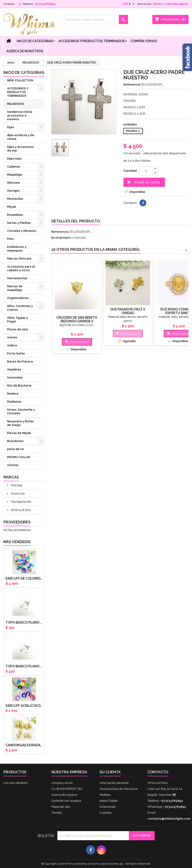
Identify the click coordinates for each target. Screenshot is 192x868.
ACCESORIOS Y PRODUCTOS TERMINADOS (92, 41)
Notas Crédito (109, 801)
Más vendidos (17, 542)
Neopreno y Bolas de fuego (20, 423)
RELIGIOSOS (16, 104)
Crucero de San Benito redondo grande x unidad (77, 321)
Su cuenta (110, 772)
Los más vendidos (16, 783)
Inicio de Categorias (35, 41)
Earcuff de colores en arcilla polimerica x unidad (24, 578)
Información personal (114, 783)
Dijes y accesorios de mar (21, 149)
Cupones (106, 813)
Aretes (12, 337)
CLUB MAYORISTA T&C (67, 789)
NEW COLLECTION (20, 80)
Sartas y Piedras (19, 223)
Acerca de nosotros (25, 51)
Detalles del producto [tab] (76, 221)
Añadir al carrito (143, 182)
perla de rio (16, 449)
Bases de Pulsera (20, 361)
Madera (13, 394)
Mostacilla (15, 199)
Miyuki (12, 207)
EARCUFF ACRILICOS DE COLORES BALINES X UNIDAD (24, 706)
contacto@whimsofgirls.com (169, 819)
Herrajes (13, 191)
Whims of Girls (21, 510)
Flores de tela (18, 329)
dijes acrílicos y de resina (21, 137)
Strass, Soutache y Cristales (21, 411)
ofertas (13, 465)
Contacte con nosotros (66, 801)
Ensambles (15, 215)
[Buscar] (96, 19)
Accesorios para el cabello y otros (21, 268)
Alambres (14, 369)
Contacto (9, 4)
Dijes (11, 127)
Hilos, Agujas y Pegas (18, 319)
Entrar (157, 4)
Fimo (11, 239)
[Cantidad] (146, 171)
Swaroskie (15, 377)
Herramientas (17, 278)
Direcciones (108, 807)
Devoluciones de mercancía (119, 789)
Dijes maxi (14, 159)
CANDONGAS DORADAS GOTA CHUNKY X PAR (24, 745)
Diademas (14, 402)
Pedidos (105, 795)
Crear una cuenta (177, 4)
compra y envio (144, 41)
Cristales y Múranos (22, 231)
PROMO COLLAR (19, 457)
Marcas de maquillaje (15, 288)
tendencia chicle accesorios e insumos (20, 115)
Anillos (12, 345)
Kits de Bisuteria (19, 386)
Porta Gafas (16, 353)
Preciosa (16, 485)
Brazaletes (15, 441)
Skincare (14, 183)
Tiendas (57, 813)
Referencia (132, 84)
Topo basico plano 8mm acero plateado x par (24, 666)
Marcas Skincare (19, 258)
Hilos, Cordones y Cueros (20, 308)
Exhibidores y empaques (17, 249)
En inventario (61, 238)
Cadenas (14, 167)
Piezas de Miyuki (19, 433)
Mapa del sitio (61, 807)
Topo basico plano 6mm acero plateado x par (24, 622)
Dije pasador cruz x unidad (128, 311)
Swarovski (17, 493)
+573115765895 (45, 4)
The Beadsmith (21, 502)
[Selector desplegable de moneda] (129, 4)
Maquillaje (15, 175)
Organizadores (18, 298)
